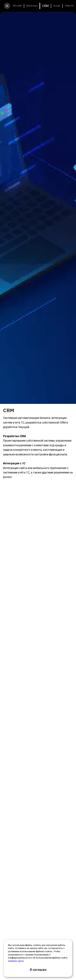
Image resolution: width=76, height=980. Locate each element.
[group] (21, 134)
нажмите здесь (16, 961)
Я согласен (38, 970)
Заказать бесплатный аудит (38, 91)
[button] (6, 161)
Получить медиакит (38, 101)
